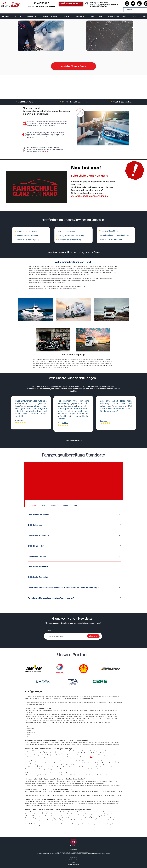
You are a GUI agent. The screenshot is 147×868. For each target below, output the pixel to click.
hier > (46, 151)
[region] (35, 306)
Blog (91, 757)
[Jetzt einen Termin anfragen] (73, 66)
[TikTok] (139, 3)
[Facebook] (133, 3)
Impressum (73, 849)
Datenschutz (73, 860)
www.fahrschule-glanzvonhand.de (89, 196)
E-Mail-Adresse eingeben (55, 631)
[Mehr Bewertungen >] (73, 441)
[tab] (33, 506)
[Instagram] (127, 3)
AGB (73, 862)
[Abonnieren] (93, 636)
